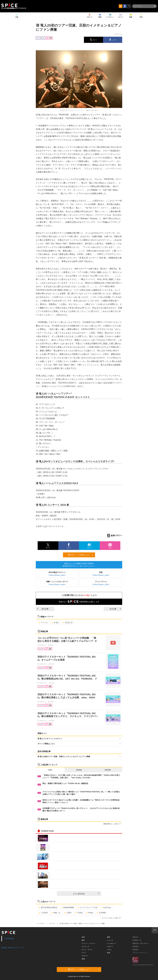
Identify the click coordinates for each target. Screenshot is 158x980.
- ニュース (110, 940)
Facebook (9, 938)
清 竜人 (55, 623)
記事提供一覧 (137, 940)
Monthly (108, 770)
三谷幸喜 (43, 913)
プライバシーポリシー (140, 953)
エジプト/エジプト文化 (88, 907)
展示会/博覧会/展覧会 (48, 907)
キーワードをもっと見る (111, 918)
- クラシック (85, 947)
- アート (84, 953)
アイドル (43, 623)
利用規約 (135, 950)
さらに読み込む (86, 894)
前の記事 (43, 609)
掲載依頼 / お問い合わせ (140, 943)
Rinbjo (90, 913)
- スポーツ (84, 956)
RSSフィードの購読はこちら (81, 555)
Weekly (79, 770)
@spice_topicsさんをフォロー (13, 948)
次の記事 (115, 609)
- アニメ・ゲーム (87, 950)
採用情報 (135, 947)
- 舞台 (83, 940)
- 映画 (83, 959)
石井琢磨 (101, 913)
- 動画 (108, 937)
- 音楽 (83, 937)
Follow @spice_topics (57, 575)
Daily (50, 770)
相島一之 (56, 913)
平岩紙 (79, 913)
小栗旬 (68, 913)
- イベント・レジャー (88, 943)
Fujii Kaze (106, 907)
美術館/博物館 (68, 907)
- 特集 (108, 953)
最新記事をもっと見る (112, 824)
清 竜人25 (68, 623)
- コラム (109, 950)
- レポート (110, 947)
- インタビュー (111, 943)
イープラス (40, 924)
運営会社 (135, 937)
